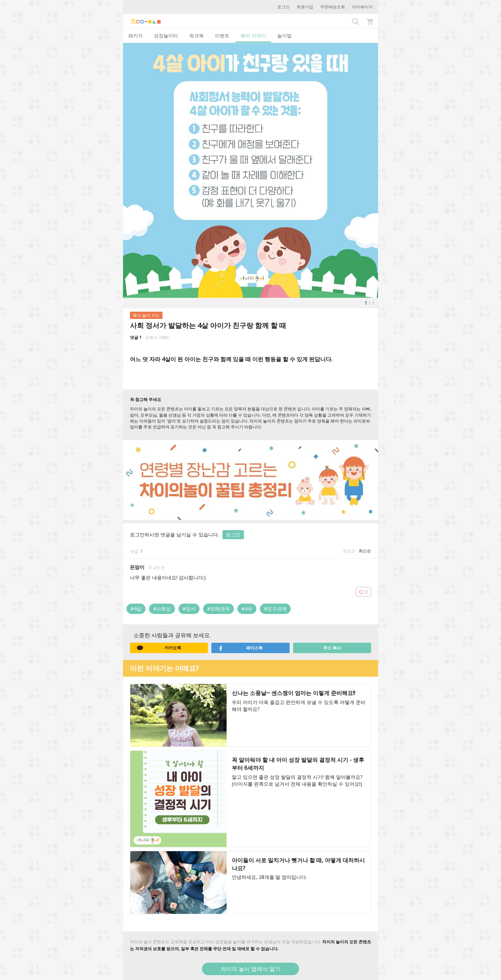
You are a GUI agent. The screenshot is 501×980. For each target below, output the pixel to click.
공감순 (349, 551)
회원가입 (305, 7)
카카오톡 (159, 648)
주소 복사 (332, 648)
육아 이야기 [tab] (253, 35)
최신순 (365, 551)
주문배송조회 (333, 7)
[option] (250, 170)
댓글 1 (136, 337)
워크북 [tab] (196, 35)
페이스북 (240, 648)
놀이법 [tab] (284, 35)
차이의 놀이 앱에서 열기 (250, 969)
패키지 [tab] (135, 35)
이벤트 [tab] (222, 35)
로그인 (283, 7)
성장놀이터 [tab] (166, 35)
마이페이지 (362, 7)
